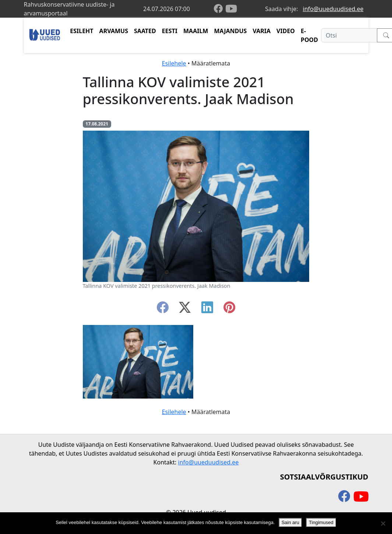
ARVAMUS (114, 31)
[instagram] (229, 310)
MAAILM (196, 31)
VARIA (262, 31)
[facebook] (220, 9)
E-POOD (309, 35)
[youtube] (231, 9)
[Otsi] (349, 35)
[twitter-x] (185, 310)
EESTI (170, 31)
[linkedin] (207, 310)
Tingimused (321, 522)
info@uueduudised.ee (333, 9)
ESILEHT (82, 31)
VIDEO (286, 31)
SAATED (145, 31)
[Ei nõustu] (383, 523)
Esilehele (174, 63)
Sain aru (290, 522)
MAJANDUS (230, 31)
